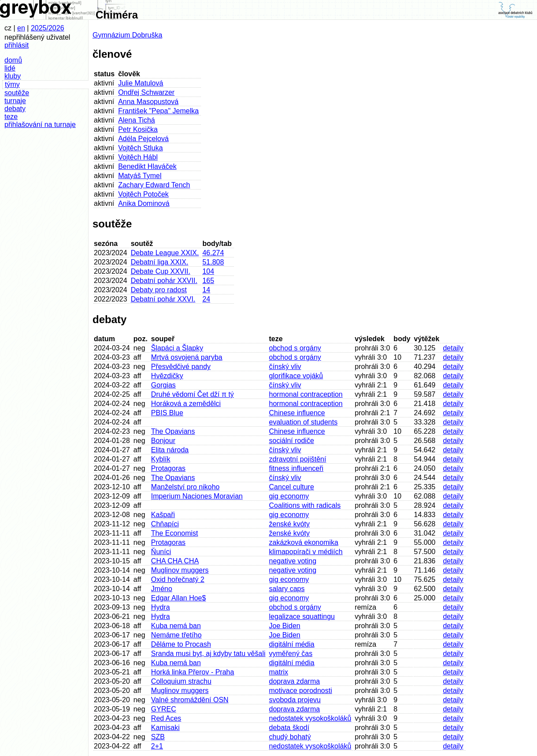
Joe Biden (285, 626)
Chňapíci (165, 524)
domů (13, 60)
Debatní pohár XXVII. (164, 281)
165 (208, 281)
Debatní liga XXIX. (160, 262)
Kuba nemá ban (176, 626)
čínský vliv (285, 367)
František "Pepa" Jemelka (158, 111)
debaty (15, 109)
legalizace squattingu (302, 616)
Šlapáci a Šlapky (177, 348)
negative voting (293, 561)
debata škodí (289, 728)
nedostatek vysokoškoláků (310, 718)
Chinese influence (297, 413)
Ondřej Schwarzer (146, 92)
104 (208, 271)
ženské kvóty (289, 524)
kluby (13, 76)
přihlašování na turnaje (40, 125)
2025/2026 (48, 28)
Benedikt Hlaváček (147, 166)
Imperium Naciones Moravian (197, 496)
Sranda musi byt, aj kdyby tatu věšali (208, 654)
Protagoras (168, 468)
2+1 (157, 746)
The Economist (175, 533)
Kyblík (161, 459)
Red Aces (166, 718)
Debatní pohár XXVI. (163, 299)
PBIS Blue (167, 413)
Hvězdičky (167, 376)
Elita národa (170, 450)
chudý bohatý (290, 737)
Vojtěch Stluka (140, 148)
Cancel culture (292, 487)
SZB (158, 737)
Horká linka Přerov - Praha (193, 672)
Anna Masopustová (148, 102)
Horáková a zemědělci (186, 404)
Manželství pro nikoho (185, 487)
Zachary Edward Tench (154, 185)
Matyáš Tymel (140, 176)
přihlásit (17, 45)
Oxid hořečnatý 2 (178, 579)
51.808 (213, 262)
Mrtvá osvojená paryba (187, 357)
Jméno (162, 589)
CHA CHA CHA (175, 561)
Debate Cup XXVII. (161, 271)
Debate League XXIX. (165, 253)
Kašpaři (163, 515)
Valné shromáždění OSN (190, 700)
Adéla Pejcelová (143, 139)
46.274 (213, 253)
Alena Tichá (137, 120)
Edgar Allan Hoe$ (179, 598)
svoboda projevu (295, 700)
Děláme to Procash (181, 644)
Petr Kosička (138, 129)
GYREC (164, 709)
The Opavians (173, 431)
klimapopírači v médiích (306, 552)
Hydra (161, 607)
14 (206, 290)
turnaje (15, 101)
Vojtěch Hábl (138, 157)
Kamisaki (165, 728)
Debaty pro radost (159, 290)
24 (206, 299)
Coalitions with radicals (305, 505)
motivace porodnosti (301, 691)
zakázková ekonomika (304, 542)
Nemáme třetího (176, 635)
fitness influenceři (296, 468)
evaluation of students (304, 422)
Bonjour (163, 441)
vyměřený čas (291, 654)
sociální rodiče (292, 441)
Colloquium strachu (181, 681)
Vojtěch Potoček (143, 194)
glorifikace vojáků (296, 376)
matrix (279, 672)
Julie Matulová (141, 83)
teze (11, 117)
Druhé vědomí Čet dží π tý (193, 394)
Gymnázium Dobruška (127, 35)
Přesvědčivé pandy (181, 367)
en (21, 28)
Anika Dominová (144, 203)
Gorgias (163, 385)
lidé (10, 68)
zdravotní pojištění (298, 459)
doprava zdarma (295, 681)
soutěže (17, 93)
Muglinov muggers (180, 570)
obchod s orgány (295, 348)
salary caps (287, 589)
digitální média (292, 644)
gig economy (289, 496)
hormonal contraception (306, 394)
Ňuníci (161, 552)
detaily (453, 348)
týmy (12, 84)
